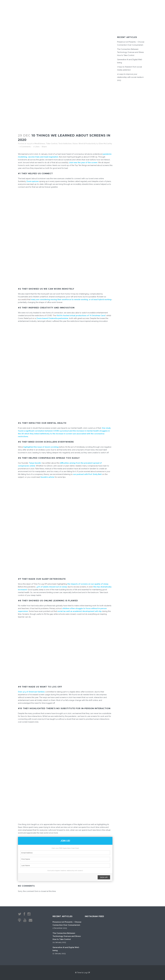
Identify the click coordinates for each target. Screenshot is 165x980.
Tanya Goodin (35, 463)
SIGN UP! (104, 877)
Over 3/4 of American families (31, 692)
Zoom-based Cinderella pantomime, (53, 318)
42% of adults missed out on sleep (52, 587)
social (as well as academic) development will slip (80, 611)
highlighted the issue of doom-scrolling (41, 447)
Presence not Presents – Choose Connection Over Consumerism (67, 924)
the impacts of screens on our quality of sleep (88, 584)
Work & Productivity (87, 144)
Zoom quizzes (32, 181)
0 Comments (25, 147)
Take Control (52, 144)
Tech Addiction (65, 144)
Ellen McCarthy (105, 144)
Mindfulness (40, 144)
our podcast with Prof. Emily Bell (87, 474)
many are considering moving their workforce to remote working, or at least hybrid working (71, 300)
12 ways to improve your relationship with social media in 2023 (130, 77)
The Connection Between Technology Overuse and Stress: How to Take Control (131, 52)
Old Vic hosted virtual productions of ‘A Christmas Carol (81, 316)
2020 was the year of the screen (83, 163)
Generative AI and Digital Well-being (66, 949)
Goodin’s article (47, 477)
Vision (75, 144)
